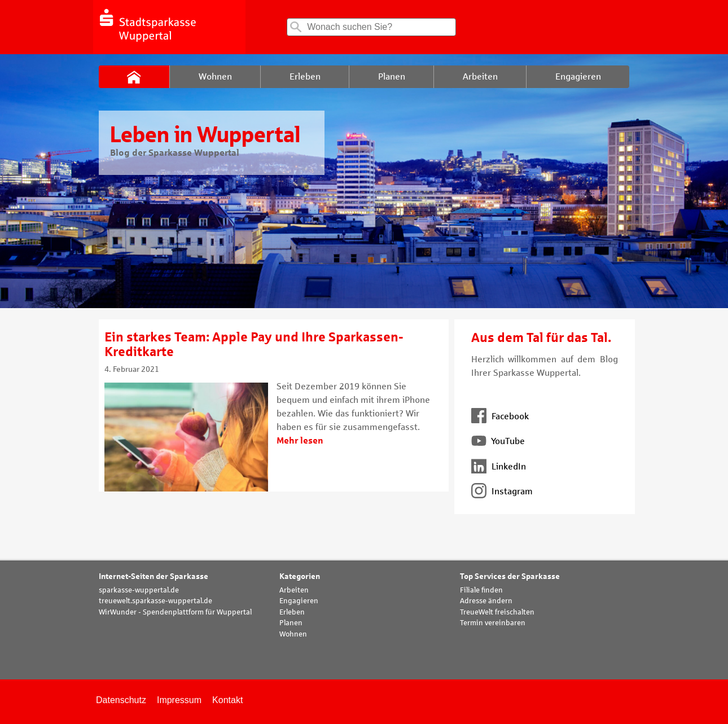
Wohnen (293, 634)
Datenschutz (121, 700)
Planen (291, 623)
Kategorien (300, 576)
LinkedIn (499, 466)
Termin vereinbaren (493, 623)
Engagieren (299, 601)
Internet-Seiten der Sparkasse (154, 576)
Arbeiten (294, 590)
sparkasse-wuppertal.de (139, 590)
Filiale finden (481, 590)
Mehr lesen (300, 440)
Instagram (502, 491)
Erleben (292, 612)
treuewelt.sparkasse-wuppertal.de (155, 601)
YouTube (498, 441)
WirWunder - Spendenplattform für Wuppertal (175, 612)
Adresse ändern (486, 601)
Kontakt (227, 700)
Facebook (500, 416)
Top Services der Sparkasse (510, 576)
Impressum (179, 700)
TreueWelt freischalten (497, 612)
